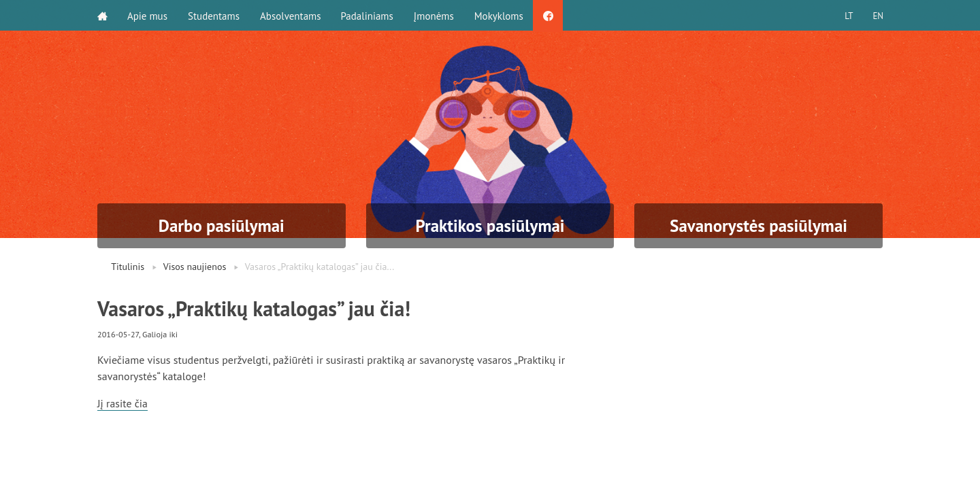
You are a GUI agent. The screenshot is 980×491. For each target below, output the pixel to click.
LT (847, 15)
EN (877, 15)
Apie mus (148, 15)
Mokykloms (500, 15)
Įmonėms (435, 15)
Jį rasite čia (123, 403)
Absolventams (291, 15)
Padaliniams (369, 15)
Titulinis (128, 267)
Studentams (214, 15)
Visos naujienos (195, 267)
